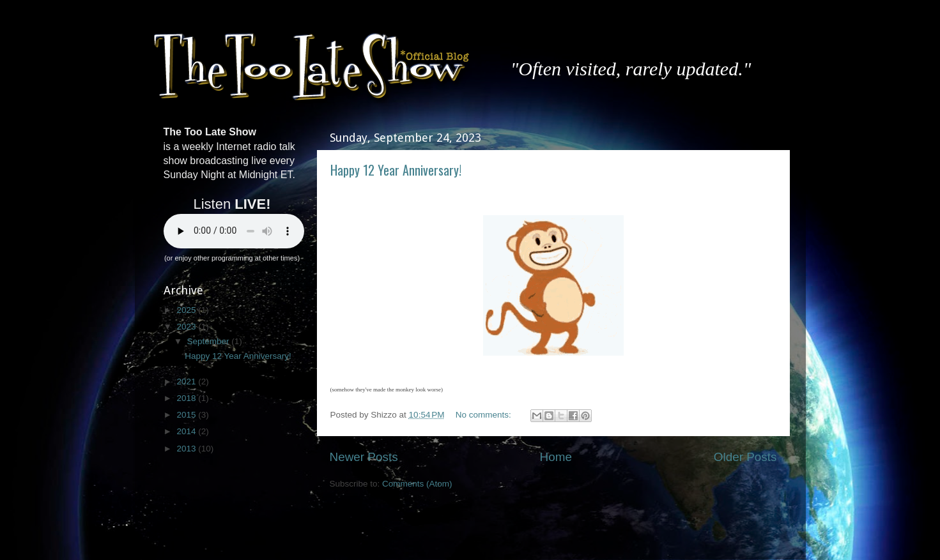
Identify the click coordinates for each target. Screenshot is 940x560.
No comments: (485, 415)
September (210, 341)
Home (556, 457)
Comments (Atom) (417, 484)
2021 (187, 382)
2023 (187, 327)
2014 (187, 431)
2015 (187, 415)
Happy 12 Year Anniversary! (396, 170)
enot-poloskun (509, 534)
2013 (187, 449)
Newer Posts (364, 457)
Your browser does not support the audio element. (234, 231)
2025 (187, 310)
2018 (187, 398)
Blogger (603, 534)
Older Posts (745, 457)
